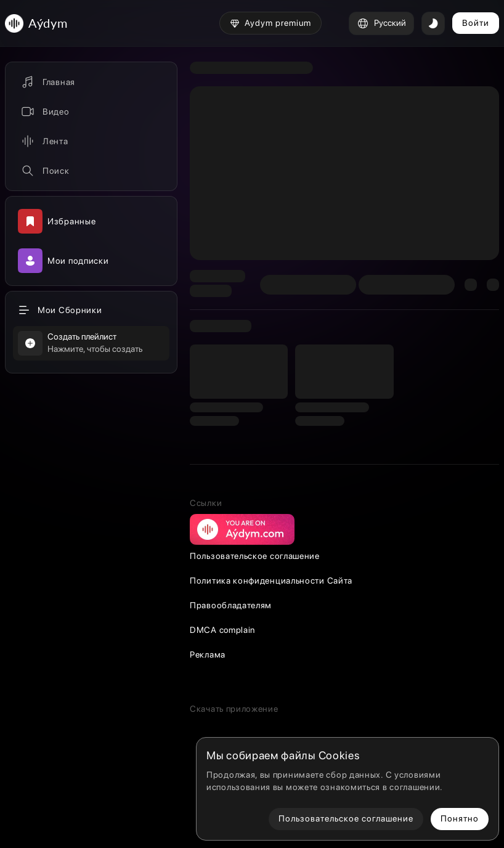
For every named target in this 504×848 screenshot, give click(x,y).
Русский (381, 23)
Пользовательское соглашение (255, 556)
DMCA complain (222, 630)
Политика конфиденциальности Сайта (271, 581)
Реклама (208, 654)
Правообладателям (231, 605)
